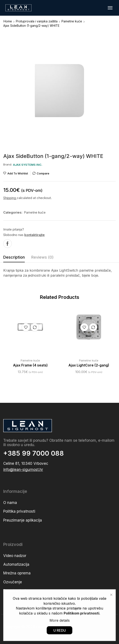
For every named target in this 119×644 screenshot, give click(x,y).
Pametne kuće (72, 21)
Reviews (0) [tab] (42, 257)
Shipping (10, 198)
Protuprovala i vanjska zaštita (37, 21)
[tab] (14, 258)
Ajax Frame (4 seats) (30, 365)
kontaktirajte (35, 235)
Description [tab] (14, 257)
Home (8, 21)
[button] (110, 8)
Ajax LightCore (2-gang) (89, 365)
